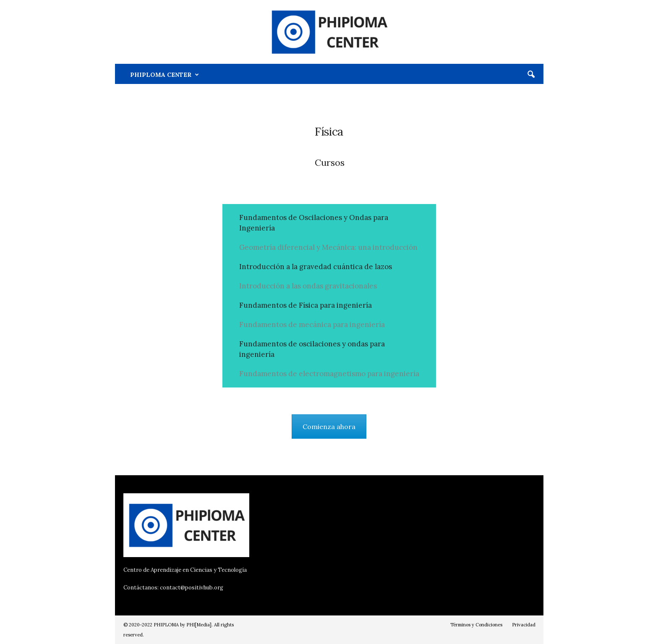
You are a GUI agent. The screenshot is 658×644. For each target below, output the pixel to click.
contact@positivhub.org (192, 588)
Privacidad (524, 625)
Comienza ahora (329, 427)
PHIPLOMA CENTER (164, 75)
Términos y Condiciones (476, 625)
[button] (531, 75)
